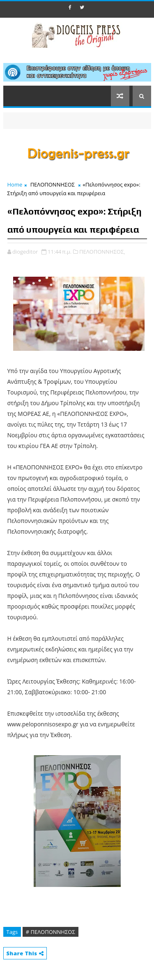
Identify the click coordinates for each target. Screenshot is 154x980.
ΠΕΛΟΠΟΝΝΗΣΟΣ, (102, 252)
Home (15, 184)
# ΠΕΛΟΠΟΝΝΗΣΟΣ (51, 932)
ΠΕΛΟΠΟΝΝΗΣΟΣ (53, 184)
